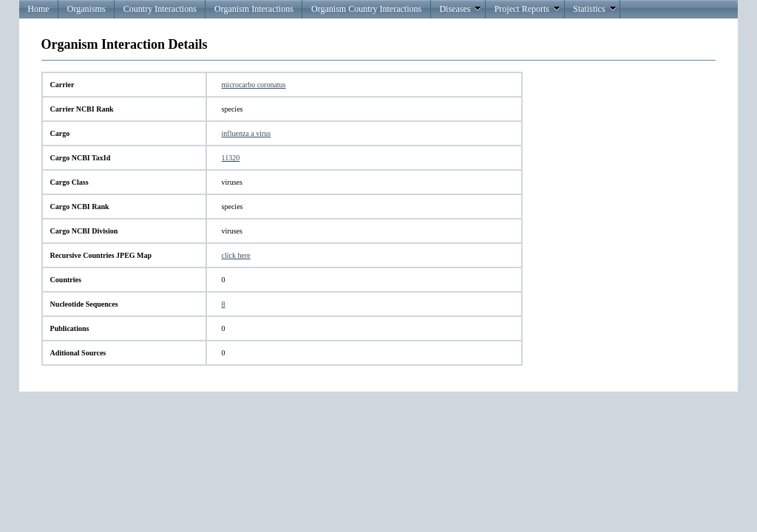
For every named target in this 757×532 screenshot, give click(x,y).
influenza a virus (247, 133)
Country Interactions (160, 9)
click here (236, 255)
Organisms (86, 9)
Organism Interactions (254, 9)
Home (38, 9)
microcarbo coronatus (254, 85)
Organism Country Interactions (366, 9)
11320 (231, 158)
